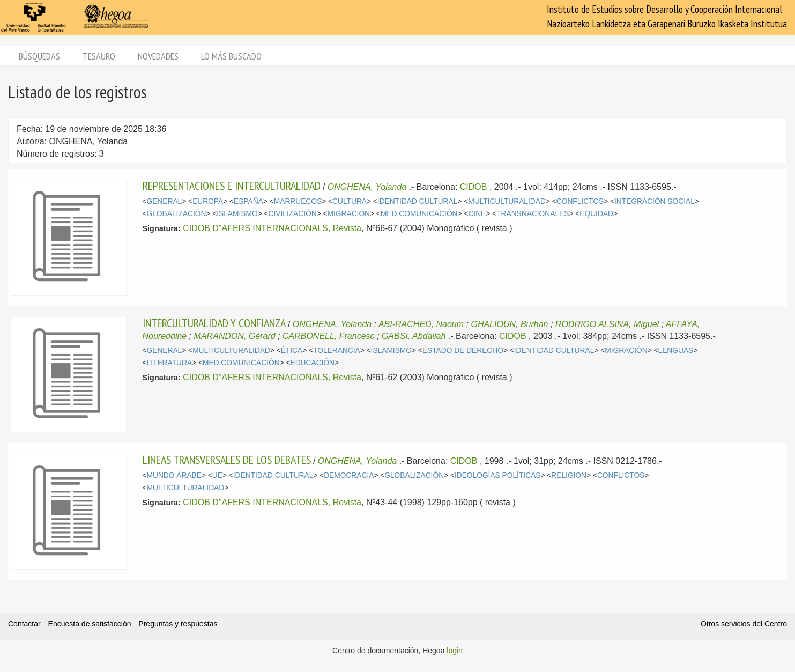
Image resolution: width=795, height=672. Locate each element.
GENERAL (165, 201)
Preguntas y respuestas (178, 624)
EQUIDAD (596, 214)
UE (217, 475)
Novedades (158, 56)
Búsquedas (39, 56)
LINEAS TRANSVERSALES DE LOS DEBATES (227, 460)
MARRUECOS (298, 201)
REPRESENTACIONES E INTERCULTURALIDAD (232, 186)
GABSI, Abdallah (414, 336)
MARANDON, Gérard (235, 336)
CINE (477, 214)
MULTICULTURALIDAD (507, 201)
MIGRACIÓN (349, 214)
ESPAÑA (248, 201)
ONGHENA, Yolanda (367, 187)
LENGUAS (676, 350)
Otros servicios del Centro (744, 624)
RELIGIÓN (569, 475)
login (455, 651)
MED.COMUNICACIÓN (419, 214)
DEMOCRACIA (349, 475)
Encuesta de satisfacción (90, 624)
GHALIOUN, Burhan (509, 324)
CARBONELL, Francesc (329, 336)
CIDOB (474, 187)
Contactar (24, 624)
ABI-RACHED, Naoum (421, 324)
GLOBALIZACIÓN (177, 214)
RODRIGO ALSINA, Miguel (607, 324)
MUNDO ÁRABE (174, 475)
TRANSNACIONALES (533, 214)
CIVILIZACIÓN (293, 214)
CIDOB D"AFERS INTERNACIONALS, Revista (272, 228)
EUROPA (208, 201)
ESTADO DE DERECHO (463, 350)
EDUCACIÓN (313, 363)
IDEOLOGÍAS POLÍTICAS (497, 475)
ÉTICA (292, 350)
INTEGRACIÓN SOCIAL (655, 201)
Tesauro (99, 56)
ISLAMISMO (237, 214)
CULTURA (350, 201)
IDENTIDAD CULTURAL (417, 201)
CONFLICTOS (580, 201)
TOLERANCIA (337, 350)
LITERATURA (170, 363)
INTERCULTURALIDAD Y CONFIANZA (214, 323)
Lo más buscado (231, 56)
